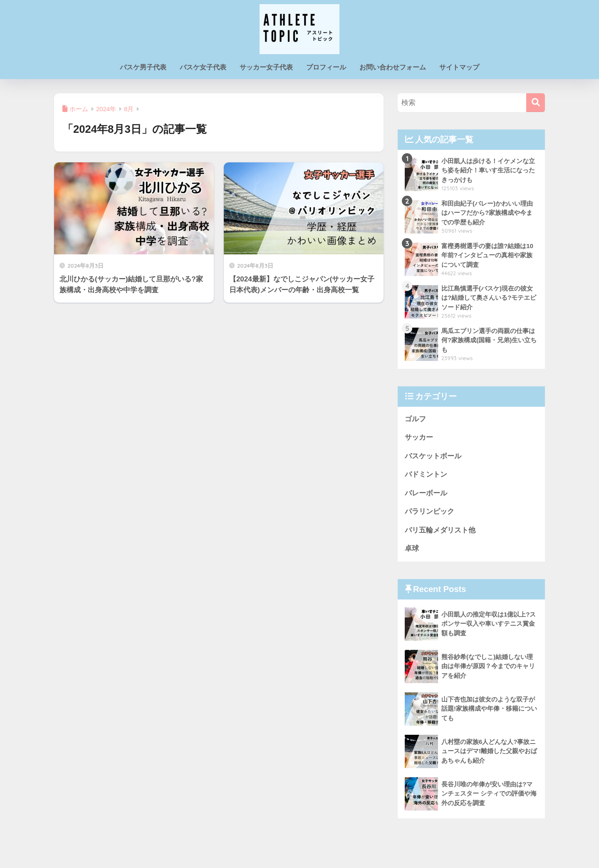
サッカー (419, 438)
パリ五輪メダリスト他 (440, 531)
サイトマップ (459, 67)
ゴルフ (415, 419)
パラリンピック (429, 512)
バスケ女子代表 (203, 67)
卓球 (412, 549)
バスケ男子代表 (143, 67)
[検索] (536, 103)
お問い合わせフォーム (393, 67)
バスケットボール (433, 456)
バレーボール (426, 494)
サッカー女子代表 (266, 67)
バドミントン (426, 475)
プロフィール (326, 67)
